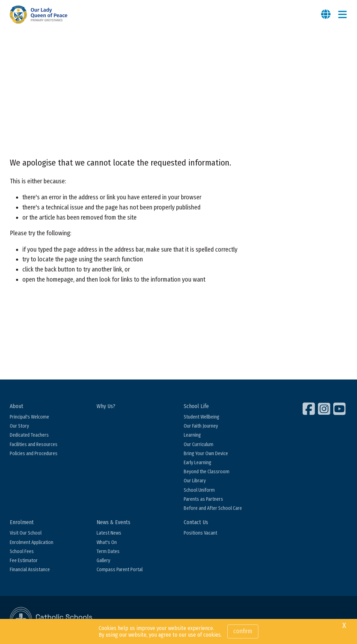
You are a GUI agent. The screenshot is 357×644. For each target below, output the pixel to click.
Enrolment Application (32, 542)
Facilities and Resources (34, 444)
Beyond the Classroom (207, 472)
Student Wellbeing (202, 417)
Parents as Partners (203, 499)
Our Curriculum (199, 444)
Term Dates (108, 551)
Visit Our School (26, 533)
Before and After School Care (213, 508)
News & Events (113, 522)
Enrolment (22, 522)
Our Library (195, 481)
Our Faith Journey (201, 426)
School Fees (22, 551)
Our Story (19, 426)
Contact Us (196, 522)
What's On (107, 542)
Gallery (103, 561)
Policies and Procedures (34, 454)
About (17, 406)
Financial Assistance (30, 570)
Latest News (109, 533)
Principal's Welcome (29, 417)
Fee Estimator (24, 561)
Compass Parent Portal (120, 570)
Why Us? (106, 406)
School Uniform (199, 490)
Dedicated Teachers (29, 435)
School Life (196, 406)
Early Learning (198, 463)
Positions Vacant (200, 533)
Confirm (243, 631)
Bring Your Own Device (206, 454)
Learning (192, 435)
